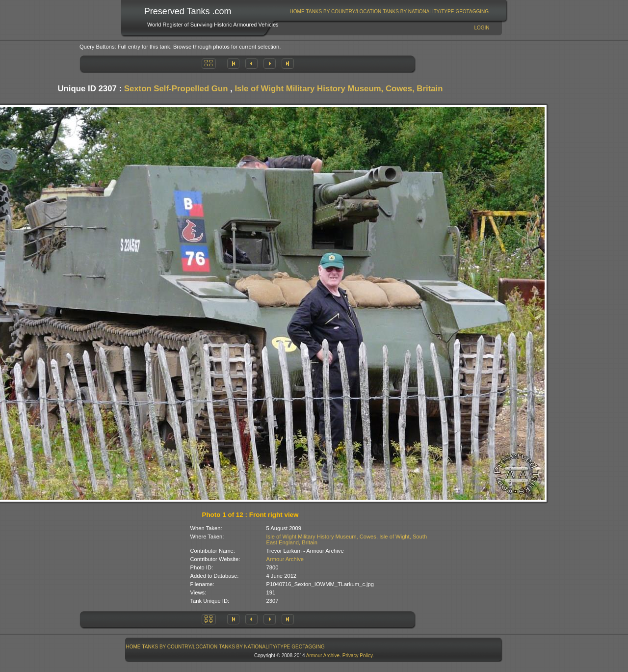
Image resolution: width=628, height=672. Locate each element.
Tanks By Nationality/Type (418, 12)
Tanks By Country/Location (344, 12)
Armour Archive (285, 559)
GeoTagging (472, 12)
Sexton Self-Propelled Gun (176, 89)
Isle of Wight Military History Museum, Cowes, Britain (339, 89)
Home (297, 12)
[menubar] (389, 12)
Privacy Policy (358, 656)
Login (482, 28)
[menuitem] (297, 12)
